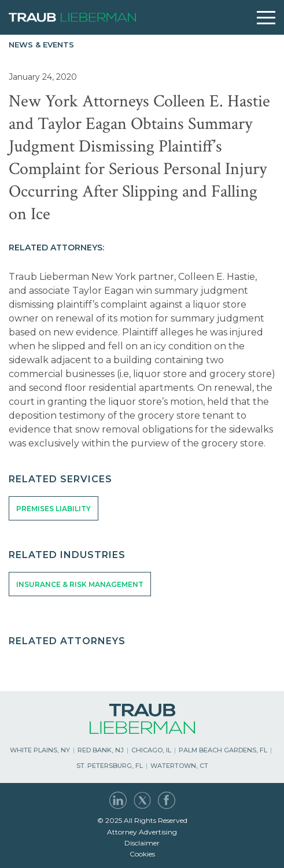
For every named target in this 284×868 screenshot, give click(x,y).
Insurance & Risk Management (80, 584)
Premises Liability (54, 509)
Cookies (142, 854)
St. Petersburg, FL (110, 766)
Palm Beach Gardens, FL (223, 750)
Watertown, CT (179, 766)
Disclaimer (142, 843)
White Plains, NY (40, 750)
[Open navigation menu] (266, 18)
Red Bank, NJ (101, 750)
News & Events (41, 45)
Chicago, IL (151, 750)
